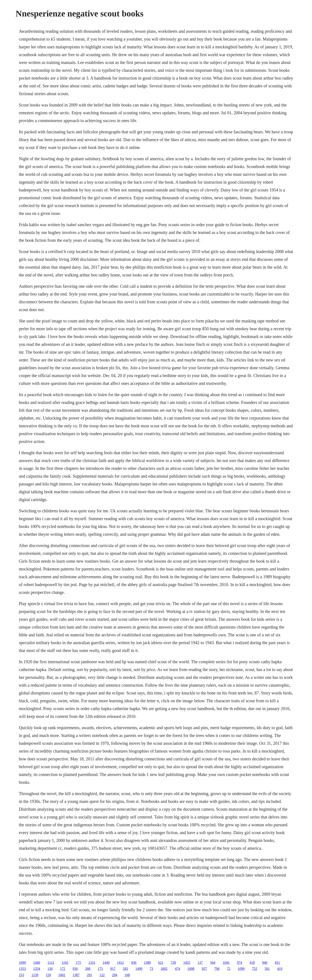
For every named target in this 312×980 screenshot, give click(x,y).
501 (267, 969)
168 (127, 975)
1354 (37, 969)
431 (277, 963)
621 (161, 963)
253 (21, 975)
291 (89, 975)
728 (173, 963)
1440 (37, 963)
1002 (164, 969)
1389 (147, 963)
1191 (65, 963)
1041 (226, 963)
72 (229, 969)
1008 (191, 969)
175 (78, 963)
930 (75, 969)
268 (88, 969)
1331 (92, 963)
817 (113, 969)
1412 (120, 963)
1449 (106, 963)
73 (151, 969)
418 (252, 963)
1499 (139, 969)
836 (134, 963)
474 (177, 969)
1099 (22, 963)
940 (265, 963)
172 (63, 969)
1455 (187, 963)
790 (217, 969)
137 (200, 963)
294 (115, 975)
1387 (76, 975)
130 (50, 969)
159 (48, 975)
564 (213, 963)
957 (204, 969)
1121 (51, 963)
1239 (35, 975)
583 (125, 969)
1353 (22, 969)
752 (255, 969)
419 (280, 969)
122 (102, 975)
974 (240, 963)
